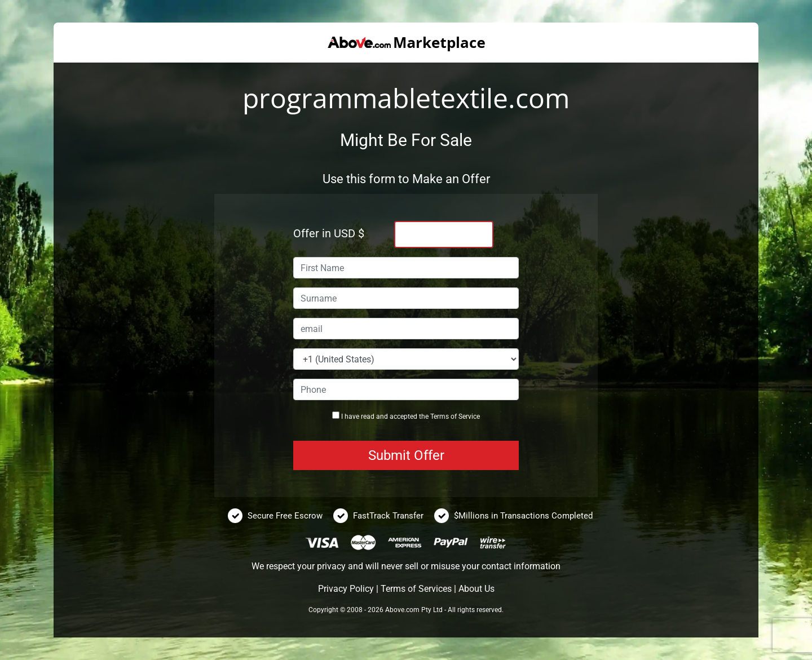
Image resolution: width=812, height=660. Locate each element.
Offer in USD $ (329, 233)
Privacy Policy (346, 589)
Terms (440, 417)
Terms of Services (416, 589)
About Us (476, 589)
